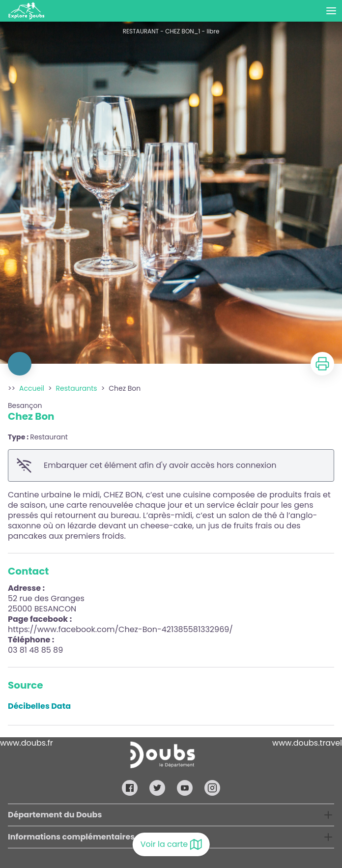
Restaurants (77, 388)
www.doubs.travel (307, 743)
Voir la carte (171, 844)
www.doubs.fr (27, 743)
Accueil (32, 388)
